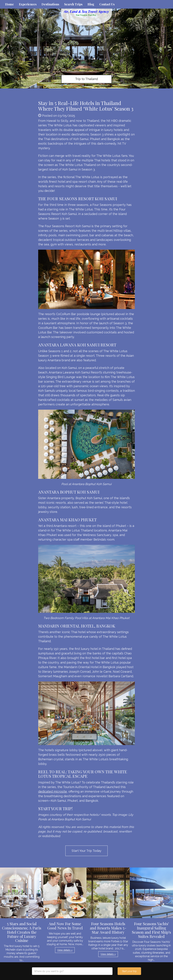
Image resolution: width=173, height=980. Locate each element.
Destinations (50, 4)
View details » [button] (65, 950)
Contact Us (107, 4)
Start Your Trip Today (86, 851)
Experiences (28, 4)
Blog (91, 4)
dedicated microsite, (53, 791)
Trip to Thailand (86, 79)
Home (9, 4)
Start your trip (129, 971)
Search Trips (73, 4)
